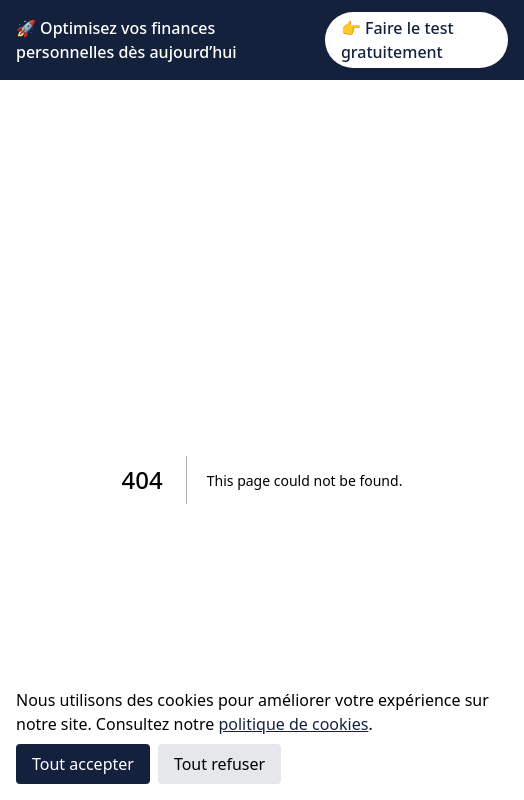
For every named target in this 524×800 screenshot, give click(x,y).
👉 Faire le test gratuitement (397, 40)
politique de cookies (293, 724)
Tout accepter (83, 764)
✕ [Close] (501, 40)
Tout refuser (219, 764)
